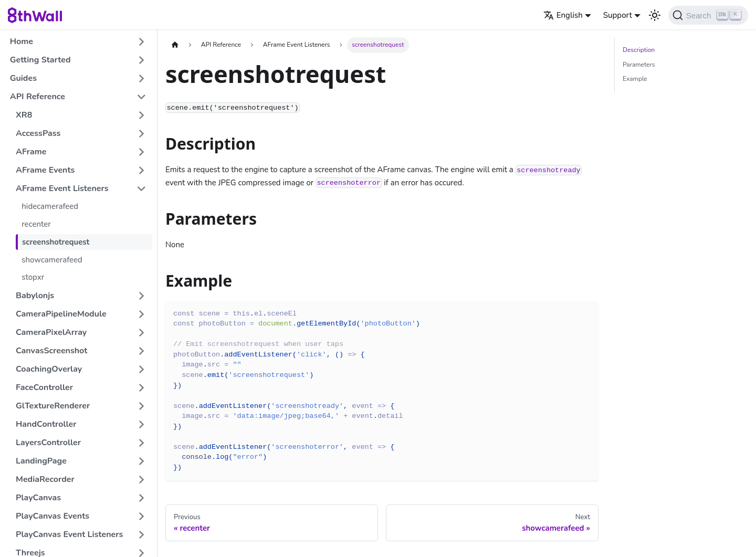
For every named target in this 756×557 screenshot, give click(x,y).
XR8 (24, 115)
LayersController (48, 443)
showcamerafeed (52, 260)
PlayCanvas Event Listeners (69, 534)
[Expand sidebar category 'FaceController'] (141, 388)
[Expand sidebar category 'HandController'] (141, 424)
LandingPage (41, 461)
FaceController (44, 387)
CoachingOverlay (49, 369)
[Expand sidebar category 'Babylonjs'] (141, 296)
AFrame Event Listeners (62, 188)
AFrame (31, 152)
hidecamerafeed (50, 206)
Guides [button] (23, 78)
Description (639, 50)
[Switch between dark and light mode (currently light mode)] (655, 15)
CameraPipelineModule (61, 314)
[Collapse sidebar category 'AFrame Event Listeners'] (141, 189)
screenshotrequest (56, 242)
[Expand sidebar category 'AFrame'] (141, 152)
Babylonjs (35, 296)
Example (635, 79)
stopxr (33, 277)
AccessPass (38, 133)
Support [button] (618, 15)
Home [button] (22, 41)
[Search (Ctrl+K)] (708, 15)
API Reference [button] (38, 97)
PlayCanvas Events (52, 516)
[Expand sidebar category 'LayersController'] (141, 443)
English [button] (563, 15)
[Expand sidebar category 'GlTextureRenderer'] (141, 406)
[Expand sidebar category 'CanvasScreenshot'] (141, 351)
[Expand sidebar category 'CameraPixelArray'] (141, 333)
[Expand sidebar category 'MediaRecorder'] (141, 480)
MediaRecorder (45, 479)
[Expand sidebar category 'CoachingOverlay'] (141, 369)
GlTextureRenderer (53, 406)
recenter (36, 224)
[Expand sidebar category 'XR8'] (141, 115)
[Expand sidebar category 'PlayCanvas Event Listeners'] (141, 535)
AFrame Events (45, 170)
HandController (46, 424)
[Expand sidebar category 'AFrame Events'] (141, 170)
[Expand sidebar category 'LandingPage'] (141, 461)
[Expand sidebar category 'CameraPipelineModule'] (141, 314)
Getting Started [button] (40, 60)
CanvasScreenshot (51, 351)
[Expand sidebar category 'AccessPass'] (141, 134)
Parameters (639, 65)
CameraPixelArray (51, 332)
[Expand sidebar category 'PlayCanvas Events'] (141, 516)
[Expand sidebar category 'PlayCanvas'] (141, 498)
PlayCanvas (38, 498)
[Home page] (175, 45)
